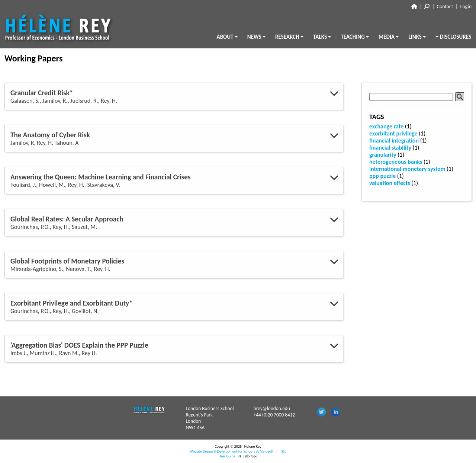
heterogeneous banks (396, 162)
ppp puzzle (382, 176)
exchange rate (386, 126)
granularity (383, 155)
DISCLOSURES (453, 37)
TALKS (322, 37)
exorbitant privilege (393, 133)
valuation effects (390, 183)
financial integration (394, 141)
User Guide (227, 456)
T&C (283, 451)
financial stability (390, 148)
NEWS (256, 37)
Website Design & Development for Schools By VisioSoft (232, 451)
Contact (445, 7)
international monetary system (407, 169)
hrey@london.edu (272, 408)
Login (466, 7)
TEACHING (355, 37)
